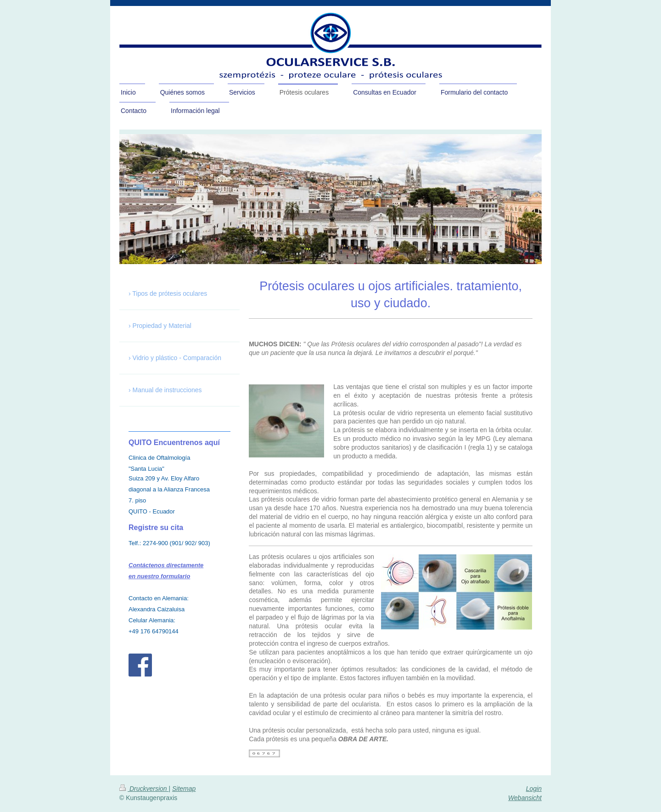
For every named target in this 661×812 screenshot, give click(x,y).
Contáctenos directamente (166, 565)
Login (534, 789)
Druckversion (144, 789)
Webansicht (525, 798)
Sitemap (184, 789)
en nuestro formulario (159, 576)
